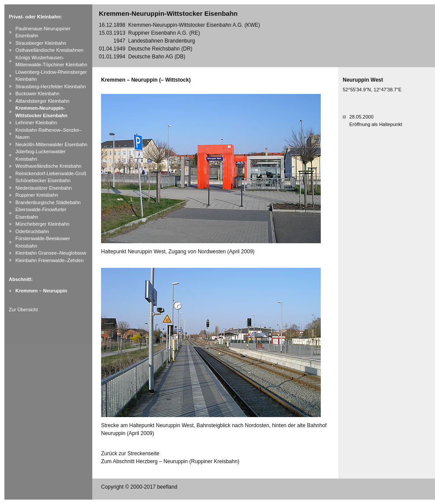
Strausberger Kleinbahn (41, 43)
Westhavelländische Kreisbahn (48, 166)
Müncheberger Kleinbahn (42, 224)
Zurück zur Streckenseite (130, 454)
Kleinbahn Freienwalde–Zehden (49, 260)
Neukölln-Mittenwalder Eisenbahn (51, 144)
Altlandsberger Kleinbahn (42, 101)
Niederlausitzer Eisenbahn (43, 188)
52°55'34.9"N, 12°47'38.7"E (372, 90)
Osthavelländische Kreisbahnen (49, 50)
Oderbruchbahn (32, 231)
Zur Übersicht (23, 310)
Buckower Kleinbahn (37, 94)
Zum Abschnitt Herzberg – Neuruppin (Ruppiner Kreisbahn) (170, 461)
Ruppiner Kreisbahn (37, 195)
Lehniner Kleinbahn (36, 122)
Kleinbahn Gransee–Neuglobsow (51, 253)
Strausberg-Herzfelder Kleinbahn (51, 86)
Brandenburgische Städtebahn (48, 202)
